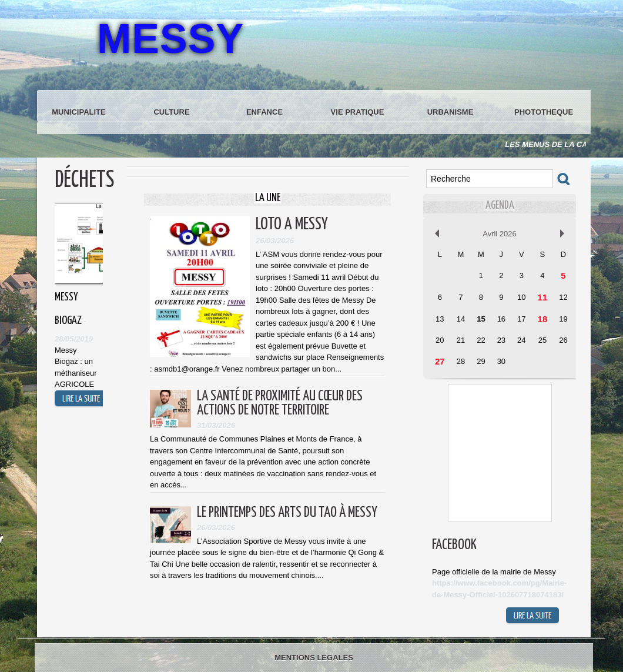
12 (563, 297)
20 (440, 340)
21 (461, 340)
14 (461, 319)
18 (543, 319)
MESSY (170, 39)
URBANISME (450, 112)
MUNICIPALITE (78, 112)
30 (501, 361)
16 (501, 319)
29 (481, 361)
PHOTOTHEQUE (544, 112)
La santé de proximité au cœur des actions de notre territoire (280, 404)
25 (542, 340)
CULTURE (171, 112)
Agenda (500, 205)
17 (521, 319)
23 (501, 340)
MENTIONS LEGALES (314, 658)
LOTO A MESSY (292, 225)
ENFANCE (264, 112)
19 (563, 319)
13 (440, 319)
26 (563, 340)
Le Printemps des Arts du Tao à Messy (287, 513)
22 (481, 340)
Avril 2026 (500, 234)
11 (543, 297)
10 (521, 297)
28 (461, 361)
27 (440, 361)
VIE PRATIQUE (358, 112)
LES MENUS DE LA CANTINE (559, 144)
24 (521, 340)
